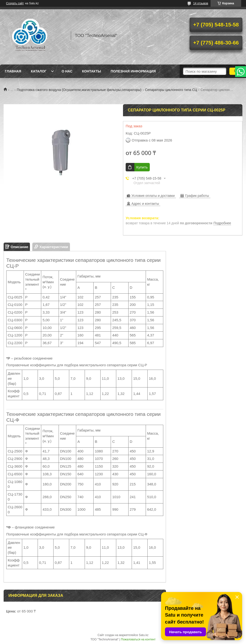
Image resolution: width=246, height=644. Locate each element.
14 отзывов (201, 3)
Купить (142, 167)
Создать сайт (15, 3)
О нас (67, 71)
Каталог (39, 71)
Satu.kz (143, 635)
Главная (13, 71)
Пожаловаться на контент (138, 639)
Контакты (91, 71)
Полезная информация (133, 71)
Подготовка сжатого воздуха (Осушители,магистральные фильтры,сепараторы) (79, 90)
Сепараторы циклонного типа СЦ (171, 90)
